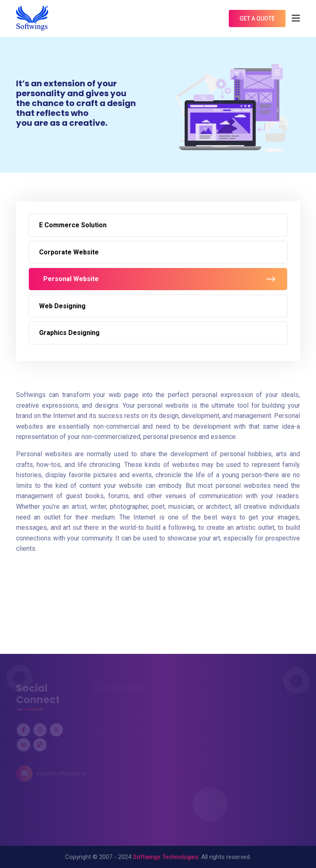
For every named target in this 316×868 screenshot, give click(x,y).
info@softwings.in (61, 773)
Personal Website (71, 279)
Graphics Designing (69, 333)
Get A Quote (257, 18)
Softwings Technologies (166, 857)
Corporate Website (69, 252)
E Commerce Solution (73, 225)
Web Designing (62, 306)
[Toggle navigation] (296, 18)
